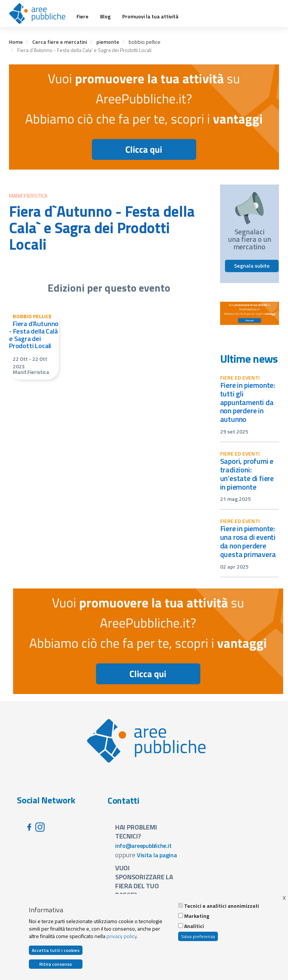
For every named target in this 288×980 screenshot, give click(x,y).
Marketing (197, 916)
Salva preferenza (198, 936)
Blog (105, 16)
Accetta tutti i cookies (56, 950)
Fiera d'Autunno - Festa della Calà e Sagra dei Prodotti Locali (34, 335)
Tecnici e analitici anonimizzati (222, 906)
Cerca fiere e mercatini (60, 42)
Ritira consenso (56, 964)
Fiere (82, 16)
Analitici (194, 926)
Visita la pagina (157, 855)
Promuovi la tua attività (150, 16)
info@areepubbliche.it (143, 846)
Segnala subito (252, 266)
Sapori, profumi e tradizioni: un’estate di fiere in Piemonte (247, 474)
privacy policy (121, 936)
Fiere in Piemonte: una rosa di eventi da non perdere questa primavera (248, 541)
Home (16, 42)
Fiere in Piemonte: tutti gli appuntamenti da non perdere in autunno (248, 402)
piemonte (108, 42)
